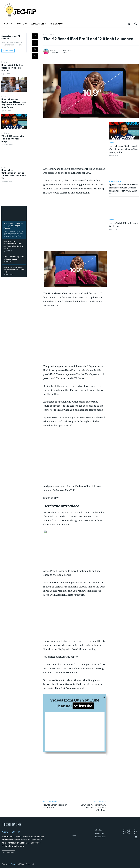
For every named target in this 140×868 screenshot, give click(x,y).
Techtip (14, 864)
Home (46, 34)
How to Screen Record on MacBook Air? (55, 806)
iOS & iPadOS (115, 181)
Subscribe (83, 706)
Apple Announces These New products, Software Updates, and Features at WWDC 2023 (123, 187)
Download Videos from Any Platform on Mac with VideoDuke (93, 807)
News (4, 96)
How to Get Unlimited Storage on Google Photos (12, 68)
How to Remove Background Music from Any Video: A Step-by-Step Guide (13, 103)
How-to (4, 62)
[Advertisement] (75, 144)
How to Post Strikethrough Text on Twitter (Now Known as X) (14, 174)
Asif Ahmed (55, 51)
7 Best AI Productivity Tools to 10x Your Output (13, 138)
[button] (136, 24)
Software (5, 133)
